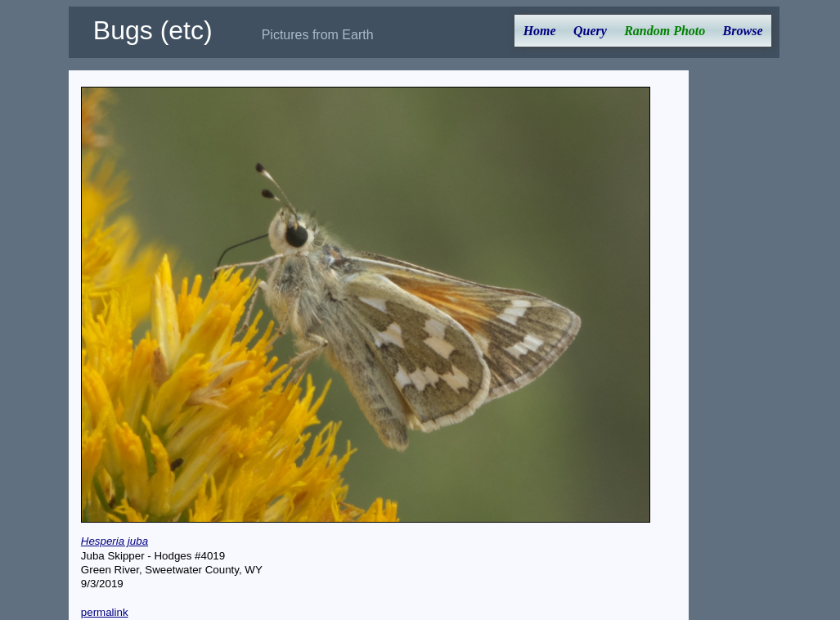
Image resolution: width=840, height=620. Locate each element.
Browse (743, 31)
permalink (105, 612)
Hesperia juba (115, 541)
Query (590, 31)
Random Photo (665, 31)
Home (540, 31)
